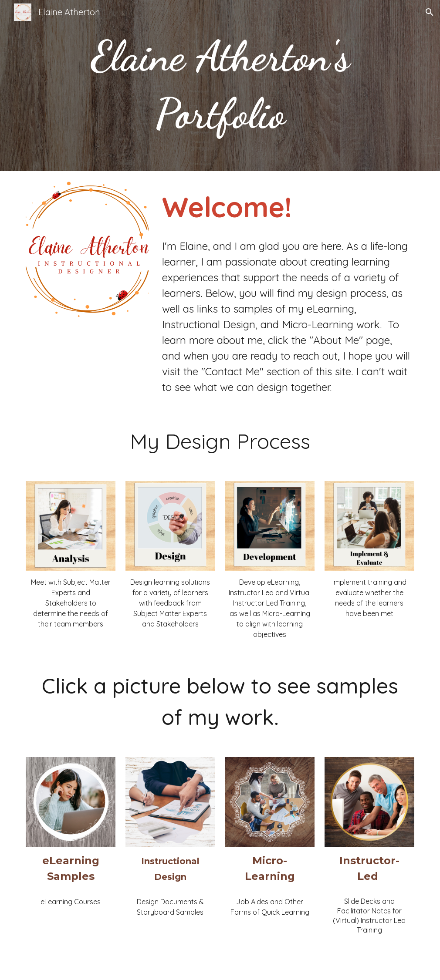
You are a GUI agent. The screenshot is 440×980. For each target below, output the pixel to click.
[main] (220, 86)
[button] (430, 12)
